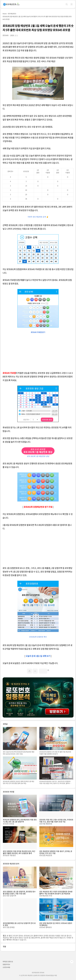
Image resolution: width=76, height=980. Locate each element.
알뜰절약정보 (6, 964)
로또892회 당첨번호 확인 (38, 637)
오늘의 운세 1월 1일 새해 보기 (38, 656)
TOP (72, 962)
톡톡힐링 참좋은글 (8, 961)
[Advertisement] (38, 353)
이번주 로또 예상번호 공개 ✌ (38, 217)
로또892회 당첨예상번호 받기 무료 (38, 507)
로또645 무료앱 (9, 373)
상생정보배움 (6, 967)
